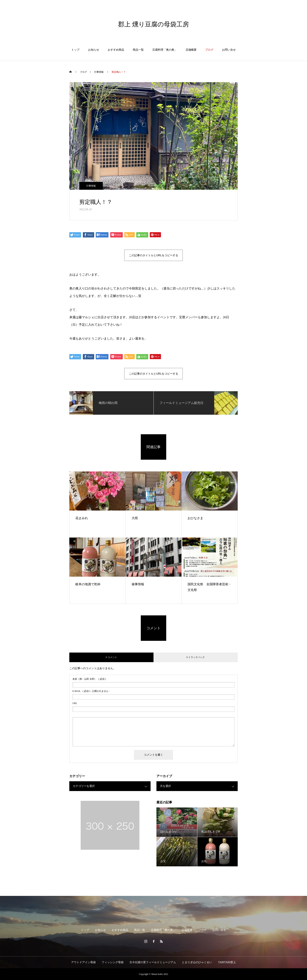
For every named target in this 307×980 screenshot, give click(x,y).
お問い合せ (229, 50)
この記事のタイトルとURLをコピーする (153, 255)
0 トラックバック (196, 657)
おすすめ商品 (116, 50)
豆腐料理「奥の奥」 (165, 50)
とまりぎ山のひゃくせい (197, 962)
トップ (75, 50)
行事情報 (91, 186)
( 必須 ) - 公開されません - (91, 691)
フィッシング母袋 (113, 962)
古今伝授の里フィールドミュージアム (153, 962)
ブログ (209, 50)
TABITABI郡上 (227, 962)
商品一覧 (138, 50)
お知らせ (94, 50)
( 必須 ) (89, 679)
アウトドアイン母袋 (83, 962)
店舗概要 (191, 50)
